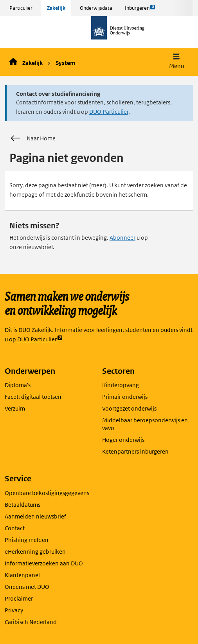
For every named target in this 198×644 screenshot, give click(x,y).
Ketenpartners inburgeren (135, 451)
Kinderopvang (121, 385)
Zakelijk (56, 8)
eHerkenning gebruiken (35, 552)
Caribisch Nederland (31, 622)
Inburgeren (140, 10)
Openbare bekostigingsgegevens (47, 493)
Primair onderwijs (125, 397)
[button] (176, 62)
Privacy (14, 610)
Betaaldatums (22, 505)
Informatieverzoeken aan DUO (44, 563)
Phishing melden (27, 540)
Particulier (21, 8)
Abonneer (122, 238)
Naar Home (32, 138)
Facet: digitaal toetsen (33, 397)
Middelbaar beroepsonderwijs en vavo (145, 424)
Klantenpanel (22, 575)
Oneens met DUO (27, 587)
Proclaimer (19, 598)
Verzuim (15, 408)
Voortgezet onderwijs (129, 408)
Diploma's (18, 385)
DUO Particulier (109, 112)
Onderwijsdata (96, 8)
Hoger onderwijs (123, 440)
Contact (15, 528)
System (65, 63)
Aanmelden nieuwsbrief (35, 516)
